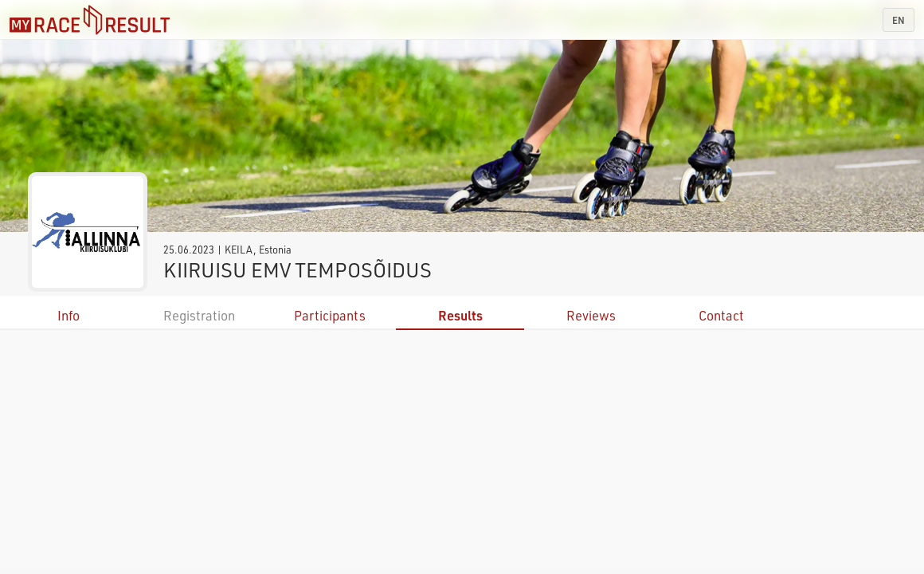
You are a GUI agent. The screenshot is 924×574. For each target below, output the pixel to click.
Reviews (591, 315)
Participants (330, 315)
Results (460, 315)
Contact (721, 315)
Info (69, 315)
